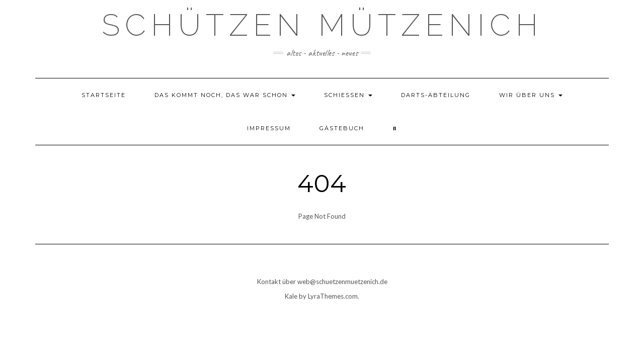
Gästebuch (342, 128)
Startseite (104, 95)
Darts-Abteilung (436, 95)
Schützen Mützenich (322, 25)
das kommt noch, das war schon (225, 95)
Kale (291, 296)
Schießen (348, 95)
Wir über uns (531, 95)
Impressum (269, 128)
